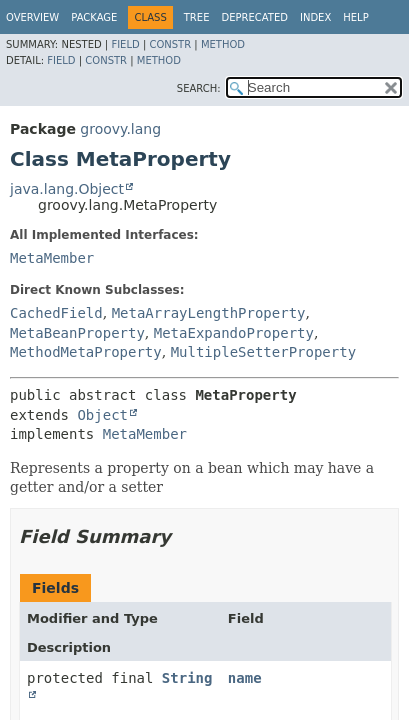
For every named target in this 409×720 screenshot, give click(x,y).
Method (223, 44)
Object (102, 415)
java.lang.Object (67, 189)
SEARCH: (199, 88)
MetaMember (52, 258)
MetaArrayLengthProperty (209, 313)
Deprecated (254, 17)
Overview (32, 17)
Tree (197, 17)
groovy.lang (120, 129)
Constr (170, 44)
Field (125, 44)
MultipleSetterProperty (263, 352)
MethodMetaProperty (86, 352)
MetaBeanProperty (77, 333)
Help (355, 17)
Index (315, 17)
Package (94, 17)
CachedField (56, 313)
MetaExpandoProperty (234, 333)
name (245, 678)
